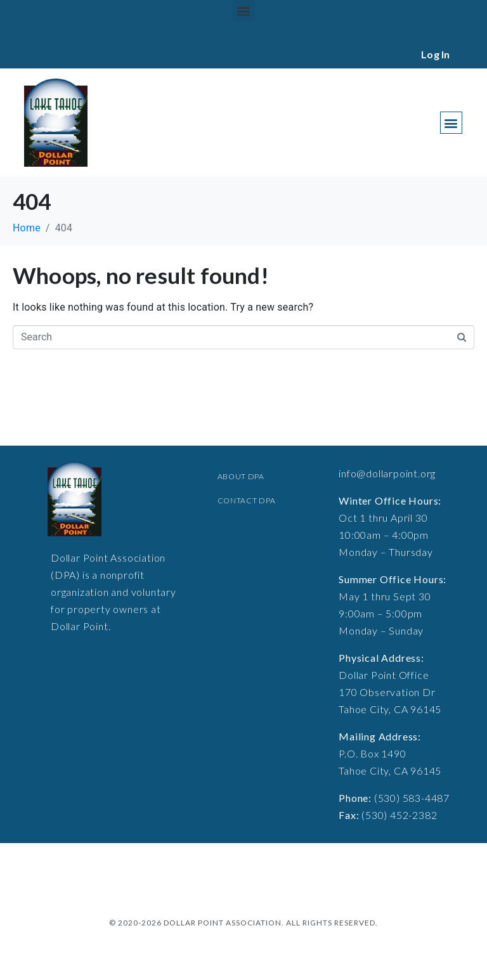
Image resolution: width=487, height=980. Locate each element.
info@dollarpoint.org (387, 473)
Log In (435, 54)
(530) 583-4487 (412, 798)
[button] (243, 10)
